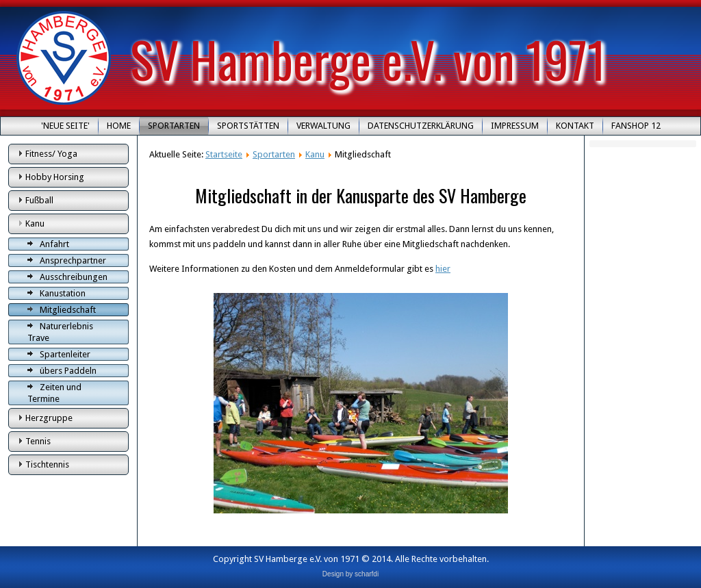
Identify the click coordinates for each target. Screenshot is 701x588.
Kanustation (63, 293)
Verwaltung (323, 126)
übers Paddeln (68, 371)
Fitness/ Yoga (51, 154)
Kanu (35, 223)
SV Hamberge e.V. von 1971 (368, 59)
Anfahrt (54, 244)
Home (119, 126)
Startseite (224, 154)
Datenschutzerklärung (421, 126)
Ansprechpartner (73, 260)
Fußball (39, 200)
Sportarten (174, 126)
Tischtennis (47, 464)
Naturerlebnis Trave (60, 332)
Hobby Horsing (55, 177)
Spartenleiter (65, 354)
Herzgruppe (49, 418)
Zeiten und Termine (54, 393)
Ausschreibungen (74, 277)
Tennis (38, 441)
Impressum (515, 126)
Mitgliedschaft (68, 310)
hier (443, 269)
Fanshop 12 (636, 126)
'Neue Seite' (65, 126)
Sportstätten (248, 126)
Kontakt (575, 126)
